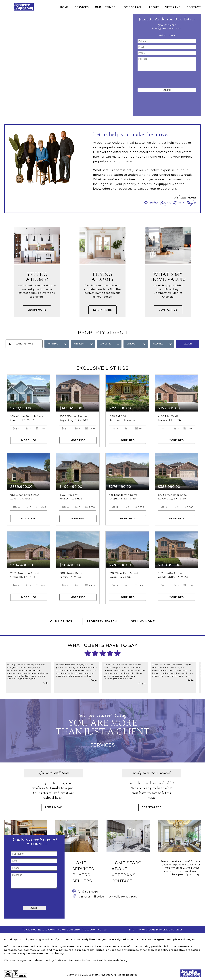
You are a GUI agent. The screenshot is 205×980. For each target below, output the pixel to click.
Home (64, 7)
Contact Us (168, 310)
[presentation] (167, 79)
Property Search (102, 623)
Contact (194, 7)
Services (82, 7)
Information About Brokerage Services (156, 931)
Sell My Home (148, 623)
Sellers (82, 882)
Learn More (37, 310)
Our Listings (105, 7)
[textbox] (24, 344)
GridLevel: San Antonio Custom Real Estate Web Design (92, 961)
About (154, 7)
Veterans (173, 7)
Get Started (152, 808)
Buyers (81, 876)
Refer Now (53, 808)
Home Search (132, 7)
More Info (29, 440)
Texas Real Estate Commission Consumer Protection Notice (64, 931)
